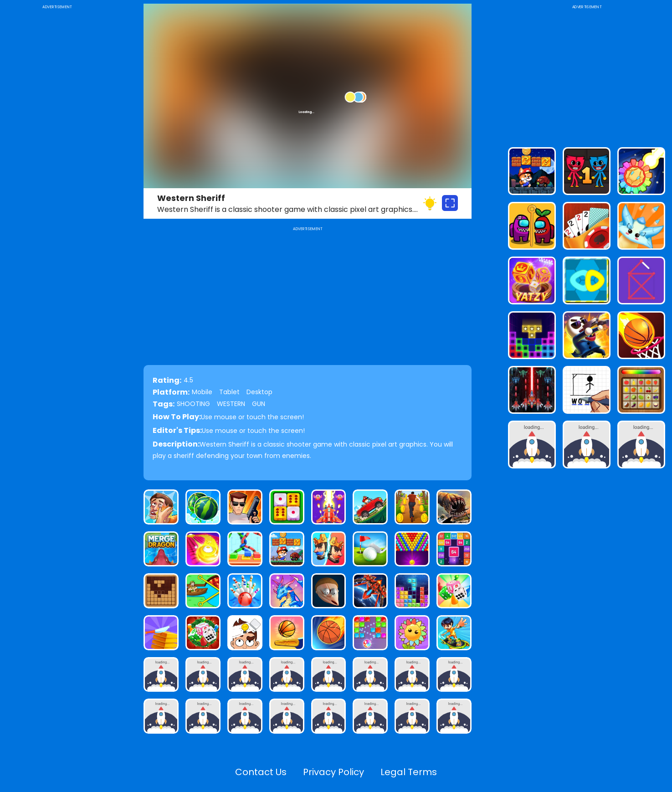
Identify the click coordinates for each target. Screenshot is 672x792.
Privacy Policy (333, 772)
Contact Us (261, 772)
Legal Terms (409, 772)
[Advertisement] (57, 148)
